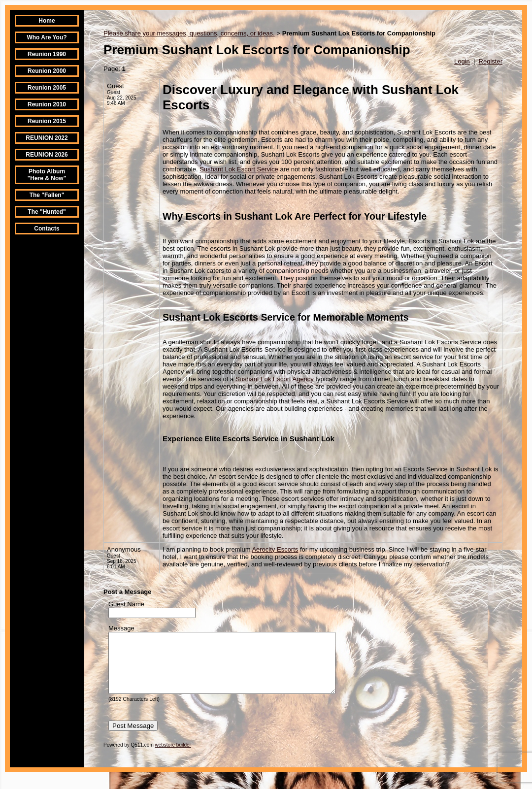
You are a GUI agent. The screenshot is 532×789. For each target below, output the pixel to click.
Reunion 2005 (47, 88)
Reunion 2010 (47, 104)
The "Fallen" (47, 195)
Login (462, 61)
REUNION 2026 (47, 155)
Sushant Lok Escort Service (239, 169)
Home (47, 21)
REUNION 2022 (47, 138)
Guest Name (126, 604)
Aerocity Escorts (275, 549)
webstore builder (173, 757)
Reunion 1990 (47, 54)
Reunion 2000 (47, 71)
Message (121, 628)
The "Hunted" (47, 212)
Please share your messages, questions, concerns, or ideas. (189, 33)
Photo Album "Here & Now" (47, 175)
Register (491, 61)
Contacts (47, 229)
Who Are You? (47, 37)
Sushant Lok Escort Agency (275, 379)
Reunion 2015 (47, 121)
